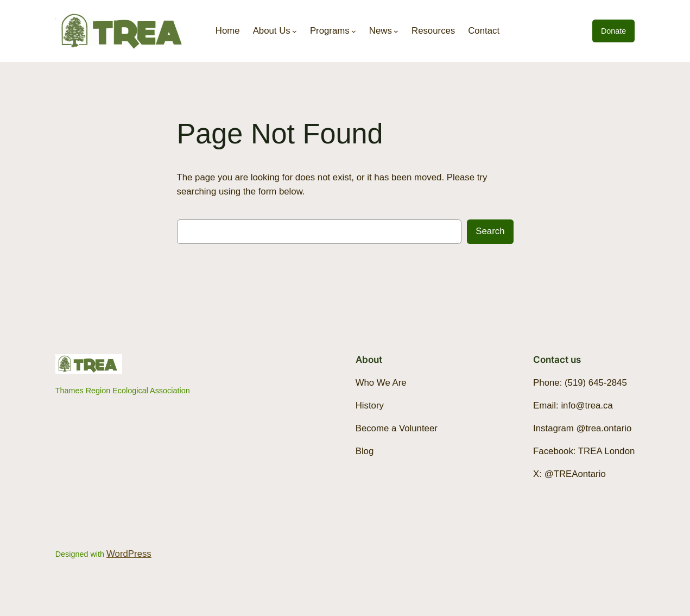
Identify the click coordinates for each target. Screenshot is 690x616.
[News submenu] (396, 31)
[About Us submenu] (295, 31)
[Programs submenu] (354, 31)
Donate (613, 31)
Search (490, 231)
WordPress (129, 554)
